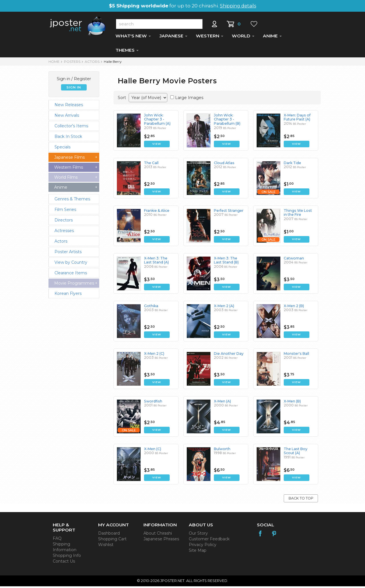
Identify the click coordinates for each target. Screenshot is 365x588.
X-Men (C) (153, 451)
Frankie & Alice (157, 212)
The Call (151, 165)
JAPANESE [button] (173, 38)
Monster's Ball (296, 355)
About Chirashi (158, 535)
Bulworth (222, 451)
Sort (122, 99)
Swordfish (153, 403)
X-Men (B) (292, 403)
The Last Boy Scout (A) (295, 453)
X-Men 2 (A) (224, 308)
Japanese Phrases (161, 541)
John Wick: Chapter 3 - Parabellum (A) (157, 121)
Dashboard (109, 535)
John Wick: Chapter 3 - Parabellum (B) (227, 121)
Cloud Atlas (224, 165)
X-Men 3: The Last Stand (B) (230, 262)
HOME (54, 63)
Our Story (198, 535)
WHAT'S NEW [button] (133, 38)
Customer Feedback (209, 541)
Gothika (151, 308)
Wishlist (106, 546)
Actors (92, 63)
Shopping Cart (112, 541)
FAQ (57, 540)
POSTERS (72, 63)
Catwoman (293, 260)
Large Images (189, 99)
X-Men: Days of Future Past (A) (297, 119)
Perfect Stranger (228, 212)
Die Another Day (228, 355)
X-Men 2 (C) (154, 355)
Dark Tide (292, 165)
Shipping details (238, 6)
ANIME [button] (272, 38)
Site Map (198, 552)
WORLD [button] (243, 38)
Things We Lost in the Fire (299, 214)
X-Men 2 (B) (294, 308)
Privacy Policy (203, 546)
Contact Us (64, 563)
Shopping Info (67, 557)
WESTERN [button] (210, 38)
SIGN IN (74, 89)
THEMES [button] (127, 52)
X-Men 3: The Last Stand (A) (160, 262)
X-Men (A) (222, 403)
